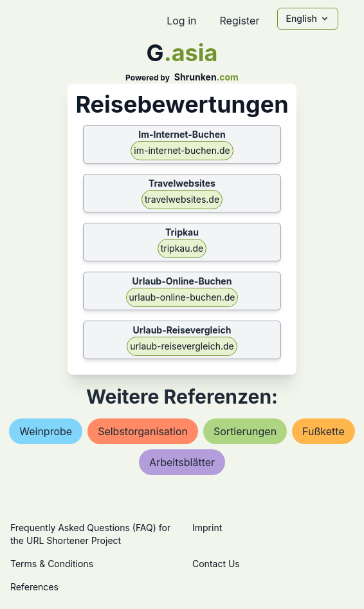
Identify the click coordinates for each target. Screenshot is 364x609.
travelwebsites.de (182, 199)
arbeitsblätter (182, 462)
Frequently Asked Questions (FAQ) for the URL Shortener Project (90, 534)
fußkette (323, 431)
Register (239, 21)
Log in (181, 21)
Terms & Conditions (52, 564)
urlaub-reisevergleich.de (182, 346)
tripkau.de (182, 248)
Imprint (207, 528)
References (34, 587)
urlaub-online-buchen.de (182, 297)
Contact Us (216, 564)
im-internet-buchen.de (182, 150)
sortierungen (245, 431)
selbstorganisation (143, 431)
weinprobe (46, 431)
